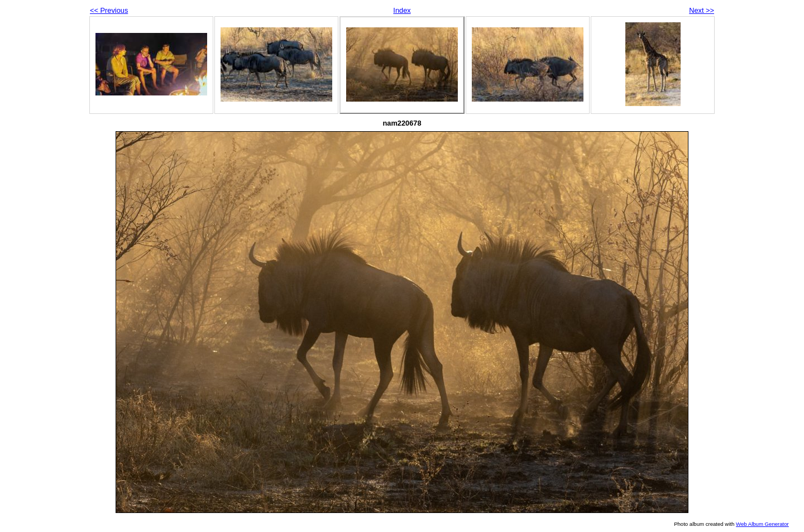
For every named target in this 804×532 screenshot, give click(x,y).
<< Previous (109, 10)
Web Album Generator (762, 524)
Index (402, 10)
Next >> (702, 10)
